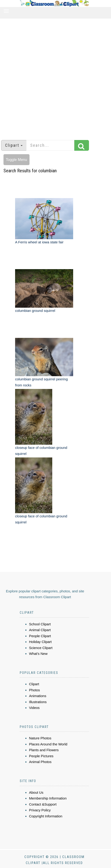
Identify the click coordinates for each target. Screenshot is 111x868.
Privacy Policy (40, 810)
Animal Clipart (40, 630)
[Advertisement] (54, 77)
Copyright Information (46, 816)
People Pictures (41, 756)
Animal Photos (40, 762)
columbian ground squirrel (35, 311)
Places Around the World (48, 744)
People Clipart (40, 636)
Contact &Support (43, 804)
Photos (34, 690)
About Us (36, 792)
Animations (38, 696)
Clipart (34, 684)
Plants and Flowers (44, 750)
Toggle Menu (16, 160)
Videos (34, 708)
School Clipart (40, 624)
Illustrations (38, 702)
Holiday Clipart (40, 642)
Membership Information (48, 798)
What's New (38, 654)
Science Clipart (41, 648)
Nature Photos (40, 738)
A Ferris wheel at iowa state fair (39, 242)
